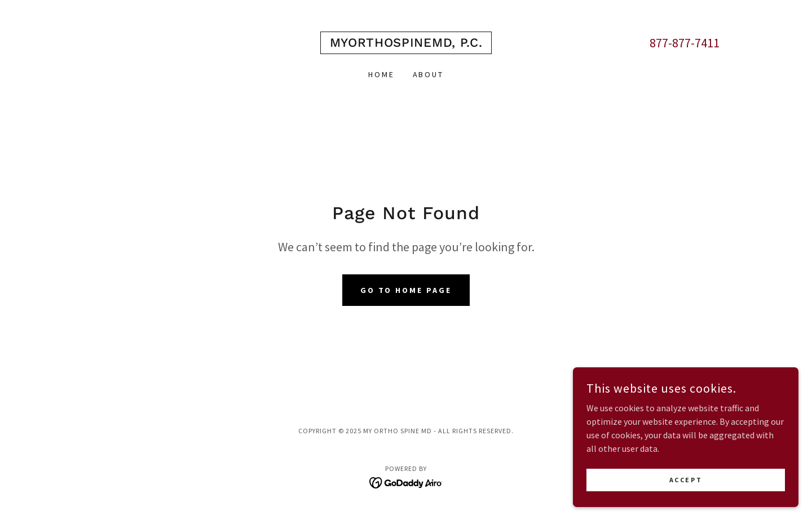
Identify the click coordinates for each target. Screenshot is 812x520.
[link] (406, 43)
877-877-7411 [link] (685, 43)
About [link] (429, 74)
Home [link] (381, 74)
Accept (686, 480)
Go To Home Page (406, 290)
